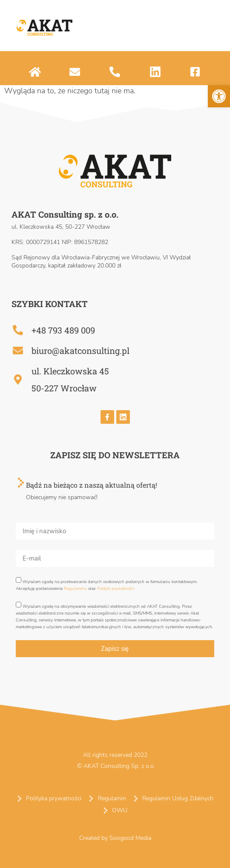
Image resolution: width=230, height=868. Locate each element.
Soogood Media (130, 838)
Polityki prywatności (116, 589)
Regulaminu (75, 589)
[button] (219, 96)
